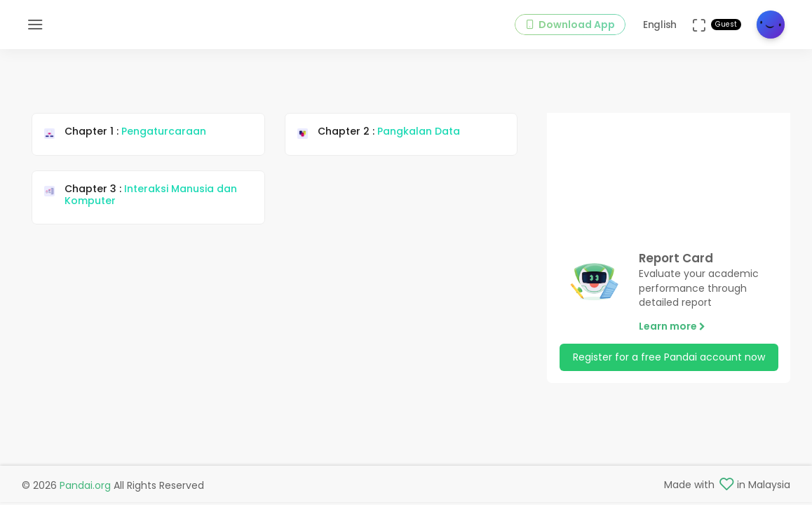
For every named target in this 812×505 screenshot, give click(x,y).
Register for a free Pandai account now (669, 357)
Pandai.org (85, 485)
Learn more (672, 326)
